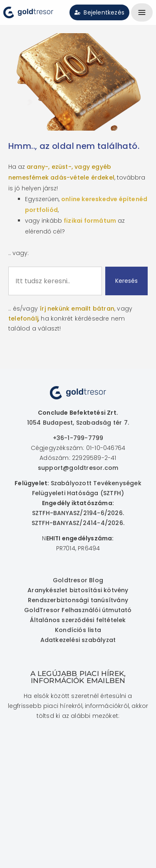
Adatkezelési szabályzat (78, 640)
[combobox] (55, 281)
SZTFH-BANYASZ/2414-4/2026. (78, 523)
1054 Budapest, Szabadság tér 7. (78, 423)
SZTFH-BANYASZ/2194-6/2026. (78, 513)
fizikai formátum (90, 221)
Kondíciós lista (78, 630)
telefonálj (23, 319)
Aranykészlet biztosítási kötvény (78, 590)
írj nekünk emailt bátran (77, 309)
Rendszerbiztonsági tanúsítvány (78, 600)
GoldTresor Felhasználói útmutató (78, 610)
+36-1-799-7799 (78, 438)
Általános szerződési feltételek (78, 620)
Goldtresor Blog (78, 580)
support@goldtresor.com (78, 468)
